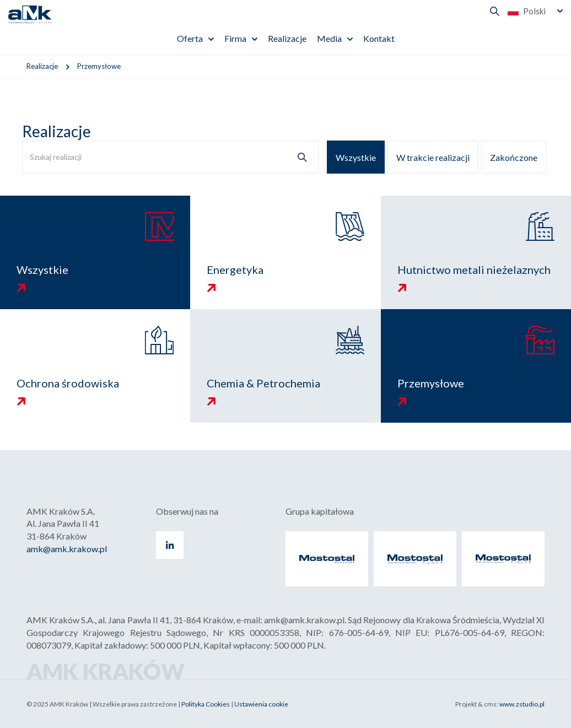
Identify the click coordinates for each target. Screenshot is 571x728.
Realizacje (287, 38)
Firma (235, 38)
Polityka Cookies (206, 704)
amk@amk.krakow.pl (67, 549)
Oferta (190, 38)
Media (329, 38)
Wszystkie (356, 157)
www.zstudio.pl (522, 704)
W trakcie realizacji (433, 157)
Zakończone (514, 157)
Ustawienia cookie (261, 704)
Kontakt (379, 38)
